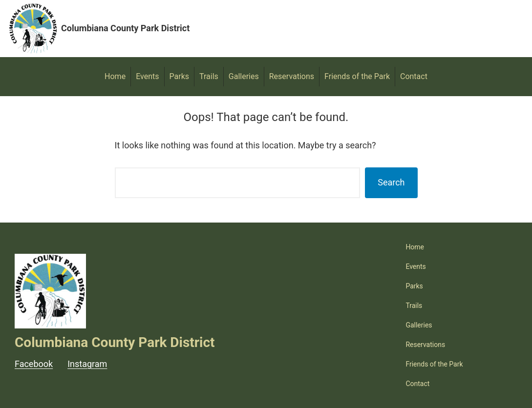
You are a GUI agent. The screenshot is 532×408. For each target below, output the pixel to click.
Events (147, 76)
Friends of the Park (357, 76)
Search (391, 182)
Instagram (87, 364)
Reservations (292, 76)
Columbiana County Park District (125, 28)
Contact (414, 76)
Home (115, 76)
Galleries (244, 76)
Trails (209, 76)
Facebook (34, 364)
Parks (180, 76)
